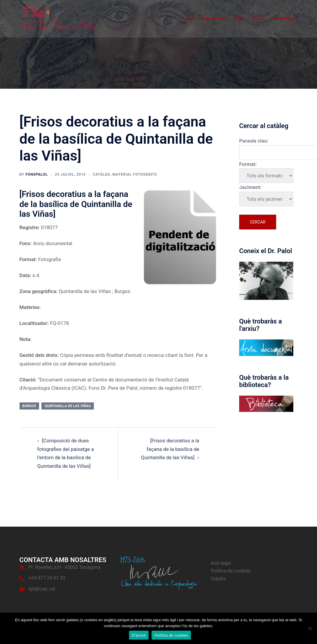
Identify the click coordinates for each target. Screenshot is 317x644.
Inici (189, 19)
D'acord (139, 635)
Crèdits (218, 579)
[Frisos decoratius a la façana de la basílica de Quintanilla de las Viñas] (170, 449)
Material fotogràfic (135, 174)
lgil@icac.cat (42, 589)
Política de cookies (231, 571)
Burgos (29, 406)
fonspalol (37, 174)
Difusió (258, 19)
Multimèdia (283, 19)
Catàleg (102, 174)
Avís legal (221, 563)
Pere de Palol (214, 19)
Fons (238, 19)
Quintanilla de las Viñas (67, 406)
